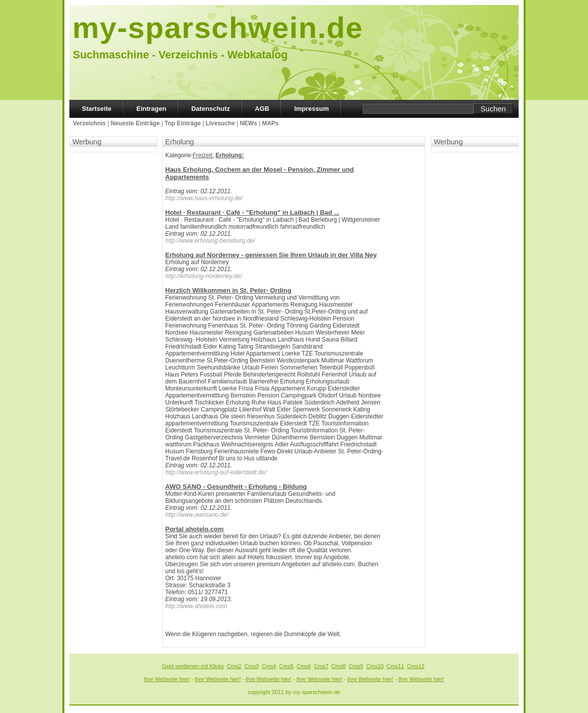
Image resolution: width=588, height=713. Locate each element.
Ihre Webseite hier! (167, 679)
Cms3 (252, 666)
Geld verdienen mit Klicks (193, 666)
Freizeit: (203, 155)
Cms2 (234, 666)
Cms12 (416, 666)
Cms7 (321, 666)
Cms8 (339, 666)
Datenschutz (210, 109)
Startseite (97, 109)
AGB (262, 109)
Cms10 (375, 666)
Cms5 (286, 666)
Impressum (311, 109)
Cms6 (304, 666)
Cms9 (356, 666)
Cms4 (269, 666)
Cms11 (396, 666)
